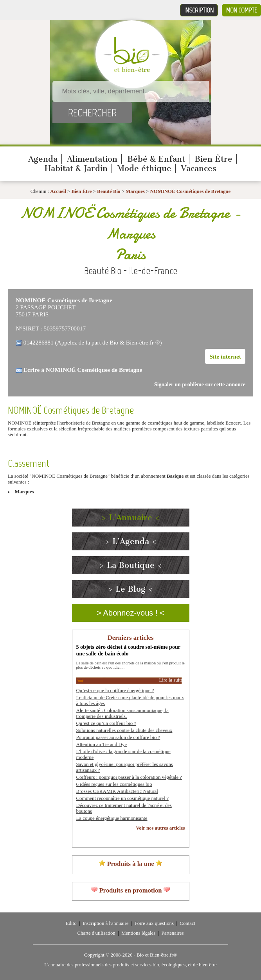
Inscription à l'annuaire (105, 923)
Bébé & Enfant (156, 159)
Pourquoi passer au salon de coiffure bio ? (118, 737)
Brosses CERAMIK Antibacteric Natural (117, 791)
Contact (187, 923)
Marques (136, 191)
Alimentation (92, 159)
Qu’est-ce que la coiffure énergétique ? (115, 691)
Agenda (43, 159)
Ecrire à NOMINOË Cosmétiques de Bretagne (83, 370)
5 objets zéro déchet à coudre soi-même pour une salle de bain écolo (128, 650)
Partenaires (173, 933)
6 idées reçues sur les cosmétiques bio (114, 784)
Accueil (58, 191)
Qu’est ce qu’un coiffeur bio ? (106, 723)
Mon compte (241, 10)
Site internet (225, 356)
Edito (71, 923)
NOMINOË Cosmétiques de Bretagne (191, 191)
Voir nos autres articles (160, 828)
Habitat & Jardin (76, 168)
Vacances (199, 168)
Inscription (199, 10)
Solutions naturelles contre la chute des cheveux (124, 730)
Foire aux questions (154, 923)
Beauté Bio (109, 191)
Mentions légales (138, 933)
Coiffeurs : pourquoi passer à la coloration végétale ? (129, 777)
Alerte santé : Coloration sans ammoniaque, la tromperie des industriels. (122, 713)
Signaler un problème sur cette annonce (200, 385)
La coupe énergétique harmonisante (112, 818)
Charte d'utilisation (96, 933)
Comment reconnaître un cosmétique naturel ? (122, 798)
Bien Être (213, 159)
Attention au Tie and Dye (102, 744)
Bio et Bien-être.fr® (157, 955)
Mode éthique (144, 168)
